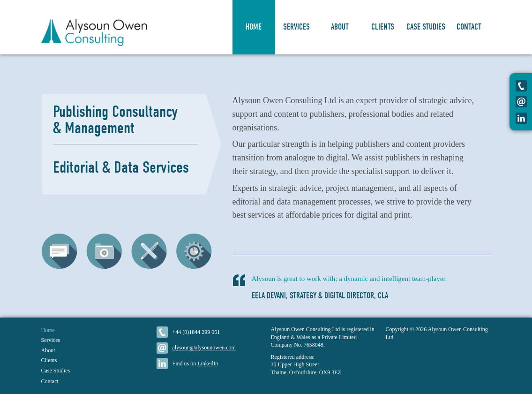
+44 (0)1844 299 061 (196, 332)
